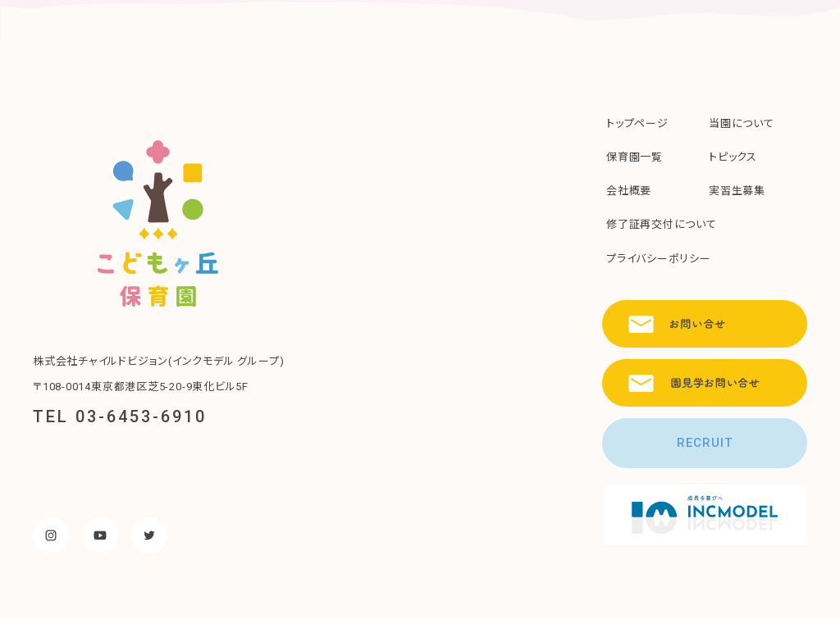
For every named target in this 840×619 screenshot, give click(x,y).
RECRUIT (705, 443)
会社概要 (629, 191)
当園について (742, 123)
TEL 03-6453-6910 (120, 416)
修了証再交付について (662, 224)
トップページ (637, 123)
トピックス (733, 157)
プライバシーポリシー (659, 259)
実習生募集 (737, 191)
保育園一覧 (635, 157)
